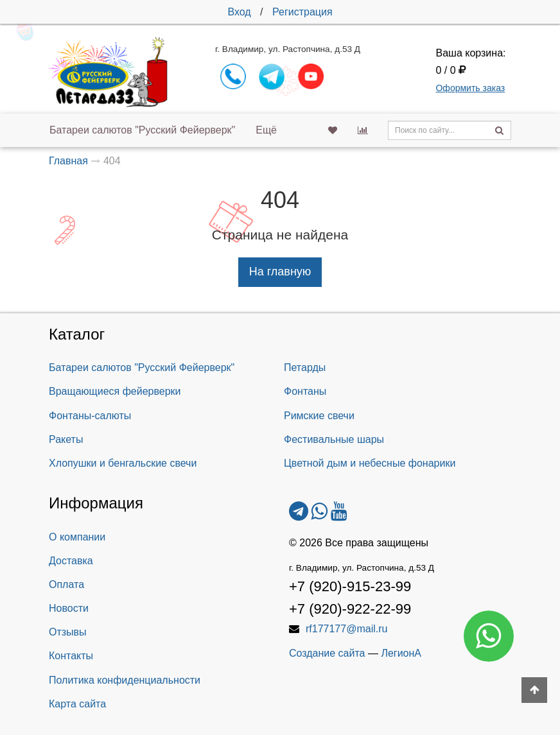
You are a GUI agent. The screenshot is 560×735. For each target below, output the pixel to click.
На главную (280, 272)
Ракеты (66, 439)
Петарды (305, 368)
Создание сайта (327, 653)
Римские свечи (319, 416)
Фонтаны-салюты (90, 416)
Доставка (71, 561)
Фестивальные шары (334, 439)
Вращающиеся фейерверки (115, 391)
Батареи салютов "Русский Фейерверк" (142, 130)
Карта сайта (77, 704)
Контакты (71, 656)
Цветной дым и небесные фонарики (370, 463)
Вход (239, 12)
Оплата (66, 584)
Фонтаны (305, 391)
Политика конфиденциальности (125, 680)
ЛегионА (401, 653)
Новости (69, 608)
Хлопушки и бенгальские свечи (123, 463)
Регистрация (302, 12)
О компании (77, 537)
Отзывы (68, 632)
